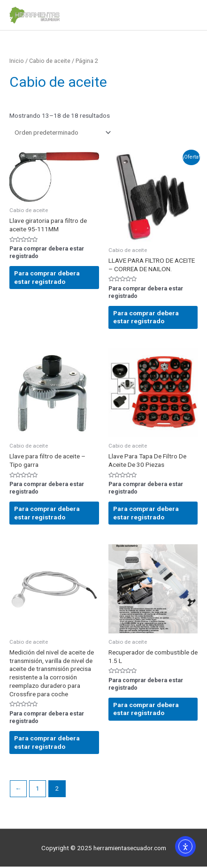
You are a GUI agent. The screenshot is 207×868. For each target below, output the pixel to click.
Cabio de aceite (50, 61)
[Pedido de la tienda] (61, 132)
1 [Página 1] (38, 788)
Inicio (17, 61)
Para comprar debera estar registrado (47, 277)
